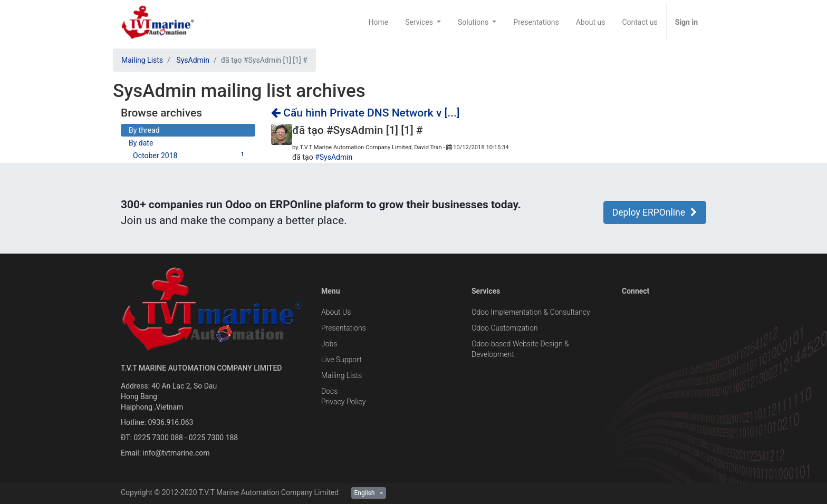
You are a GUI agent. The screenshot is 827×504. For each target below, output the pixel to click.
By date (141, 143)
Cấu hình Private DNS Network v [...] (365, 113)
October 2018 (190, 155)
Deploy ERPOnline (655, 212)
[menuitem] (378, 22)
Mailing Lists (142, 60)
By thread (144, 130)
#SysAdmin (334, 157)
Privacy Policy (343, 402)
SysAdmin (193, 60)
